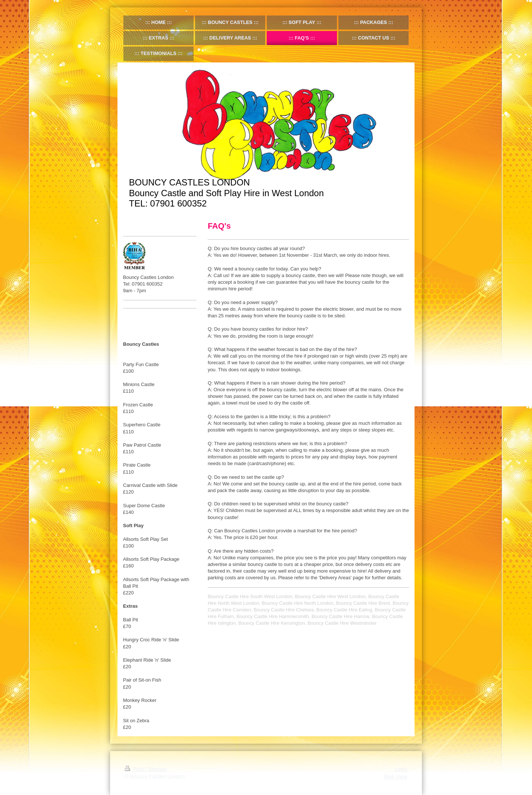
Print (135, 769)
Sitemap (157, 769)
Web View (395, 777)
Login (401, 769)
